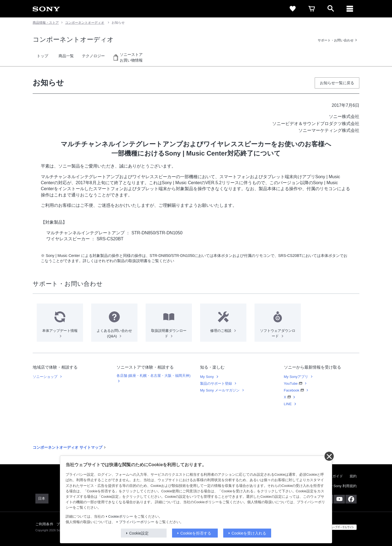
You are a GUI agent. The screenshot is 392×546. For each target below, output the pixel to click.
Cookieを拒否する (196, 533)
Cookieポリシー (121, 517)
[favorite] (293, 9)
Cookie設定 (139, 533)
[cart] (312, 9)
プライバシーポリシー (137, 522)
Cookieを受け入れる (249, 533)
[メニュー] (350, 9)
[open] (331, 9)
